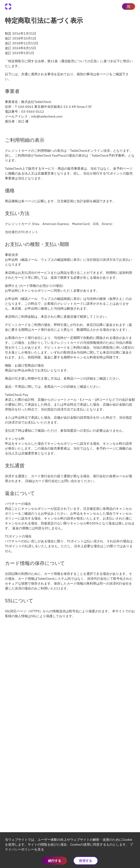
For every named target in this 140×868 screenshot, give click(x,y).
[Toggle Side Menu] (129, 7)
